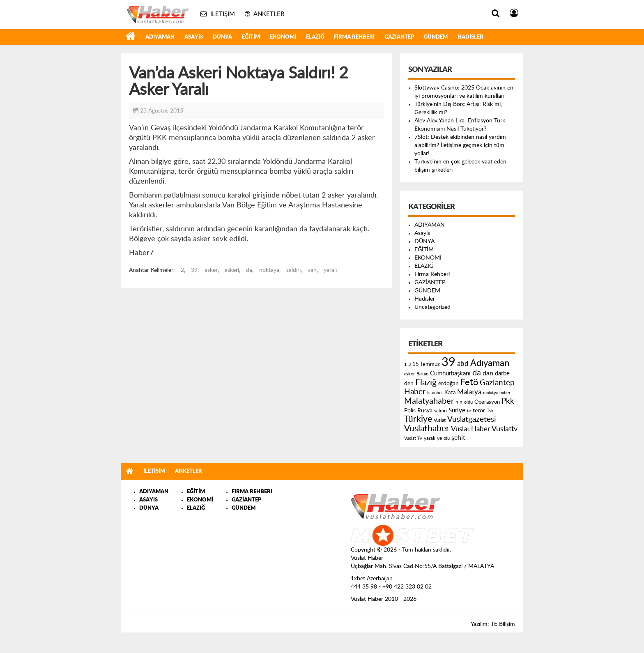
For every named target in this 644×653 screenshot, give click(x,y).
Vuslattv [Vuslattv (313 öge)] (505, 429)
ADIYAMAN (160, 37)
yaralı (330, 270)
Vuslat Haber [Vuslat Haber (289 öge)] (470, 429)
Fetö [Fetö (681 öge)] (469, 382)
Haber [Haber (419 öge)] (415, 392)
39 (194, 270)
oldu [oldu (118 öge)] (468, 402)
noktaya (269, 270)
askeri (232, 270)
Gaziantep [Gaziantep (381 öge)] (497, 383)
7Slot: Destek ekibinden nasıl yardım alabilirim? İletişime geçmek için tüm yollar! (460, 145)
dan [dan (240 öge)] (488, 373)
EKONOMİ (283, 37)
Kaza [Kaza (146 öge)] (450, 393)
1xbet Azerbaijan (372, 579)
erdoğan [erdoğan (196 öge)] (448, 383)
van (312, 270)
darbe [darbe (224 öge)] (502, 374)
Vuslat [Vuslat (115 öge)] (440, 420)
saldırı (293, 270)
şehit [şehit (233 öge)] (458, 438)
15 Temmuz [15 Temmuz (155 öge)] (426, 364)
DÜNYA (222, 37)
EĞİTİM (251, 37)
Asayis (194, 37)
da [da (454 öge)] (477, 373)
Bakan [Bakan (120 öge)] (422, 374)
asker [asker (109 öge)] (409, 374)
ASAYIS (148, 500)
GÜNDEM (436, 37)
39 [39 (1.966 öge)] (448, 362)
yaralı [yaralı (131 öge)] (430, 438)
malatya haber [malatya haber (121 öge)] (497, 393)
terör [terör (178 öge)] (479, 411)
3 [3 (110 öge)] (409, 364)
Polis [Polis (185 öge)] (410, 411)
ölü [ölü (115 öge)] (447, 438)
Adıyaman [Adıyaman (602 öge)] (490, 363)
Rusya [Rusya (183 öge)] (425, 411)
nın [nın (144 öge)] (459, 402)
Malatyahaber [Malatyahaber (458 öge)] (429, 401)
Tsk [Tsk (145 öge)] (490, 411)
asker (211, 270)
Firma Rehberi (354, 37)
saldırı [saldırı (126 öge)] (440, 411)
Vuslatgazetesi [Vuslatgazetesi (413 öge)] (472, 419)
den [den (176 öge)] (409, 384)
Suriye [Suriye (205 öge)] (457, 410)
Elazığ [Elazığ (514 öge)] (426, 383)
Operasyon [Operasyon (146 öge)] (487, 402)
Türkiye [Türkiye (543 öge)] (418, 419)
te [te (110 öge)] (469, 411)
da (249, 270)
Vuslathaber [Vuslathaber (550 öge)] (427, 429)
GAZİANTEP (399, 37)
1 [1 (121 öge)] (405, 364)
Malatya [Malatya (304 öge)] (469, 392)
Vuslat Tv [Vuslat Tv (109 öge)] (413, 438)
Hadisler (470, 37)
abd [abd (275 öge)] (463, 364)
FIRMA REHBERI (252, 492)
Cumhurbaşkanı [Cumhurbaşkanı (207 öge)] (450, 374)
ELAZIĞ (315, 37)
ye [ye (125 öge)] (439, 438)
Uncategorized (432, 307)
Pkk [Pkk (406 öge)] (508, 401)
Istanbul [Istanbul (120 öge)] (435, 393)
